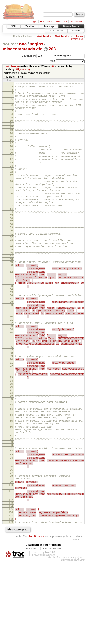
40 (11, 259)
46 (11, 286)
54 (11, 330)
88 (11, 506)
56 (11, 336)
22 (11, 174)
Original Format (52, 631)
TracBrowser (36, 619)
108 (11, 600)
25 (11, 186)
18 (11, 159)
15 (11, 147)
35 (11, 243)
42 (11, 267)
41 (11, 263)
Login (34, 22)
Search (76, 31)
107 (11, 596)
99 (11, 556)
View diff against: (69, 56)
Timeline (30, 26)
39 (11, 255)
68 (11, 405)
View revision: (29, 56)
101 (11, 567)
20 (11, 167)
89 (11, 510)
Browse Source (71, 26)
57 (11, 339)
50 (11, 300)
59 (11, 347)
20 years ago (24, 69)
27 (11, 194)
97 (11, 546)
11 (11, 133)
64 (11, 376)
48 (52, 66)
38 (11, 252)
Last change (11, 66)
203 (52, 49)
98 (11, 549)
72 (11, 420)
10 (11, 129)
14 (11, 143)
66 (11, 398)
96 (11, 543)
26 (11, 190)
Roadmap (49, 26)
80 (11, 457)
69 (11, 408)
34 (11, 239)
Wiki (14, 26)
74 (11, 438)
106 (11, 592)
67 (11, 402)
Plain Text (32, 631)
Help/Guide (46, 22)
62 (11, 369)
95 (11, 539)
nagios (36, 44)
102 (11, 578)
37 (11, 249)
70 (11, 412)
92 (11, 520)
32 (11, 231)
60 (11, 362)
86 (11, 491)
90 (11, 513)
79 (11, 453)
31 (11, 224)
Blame (79, 36)
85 (11, 484)
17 (11, 155)
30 (11, 216)
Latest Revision (43, 36)
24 (11, 182)
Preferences (77, 22)
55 (11, 333)
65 (11, 380)
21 (11, 171)
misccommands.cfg (23, 49)
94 (11, 528)
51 (11, 304)
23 (11, 178)
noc (23, 44)
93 (11, 524)
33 (11, 235)
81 (11, 461)
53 (11, 326)
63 (11, 373)
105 (11, 588)
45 (11, 282)
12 (11, 136)
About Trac (61, 22)
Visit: (53, 61)
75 (11, 441)
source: (10, 44)
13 (11, 139)
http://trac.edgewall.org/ (73, 642)
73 (11, 434)
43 (11, 271)
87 (11, 502)
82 (11, 465)
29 (11, 209)
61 (11, 366)
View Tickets (56, 31)
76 (11, 444)
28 (11, 202)
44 (11, 278)
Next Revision (62, 36)
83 (11, 469)
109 (11, 604)
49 (11, 296)
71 (11, 416)
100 (11, 560)
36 (11, 246)
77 (11, 447)
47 (11, 290)
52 (11, 308)
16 (11, 151)
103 (11, 582)
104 (11, 585)
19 (11, 163)
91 (11, 516)
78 (11, 450)
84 (11, 476)
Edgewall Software (45, 637)
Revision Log (76, 39)
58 (11, 343)
